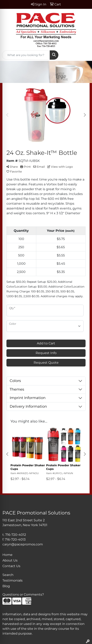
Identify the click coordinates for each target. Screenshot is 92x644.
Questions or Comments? (23, 595)
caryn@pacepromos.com (23, 544)
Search (8, 575)
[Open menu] (84, 55)
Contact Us (11, 566)
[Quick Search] (26, 55)
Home (7, 555)
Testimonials (12, 580)
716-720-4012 (16, 535)
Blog (6, 586)
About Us (10, 560)
